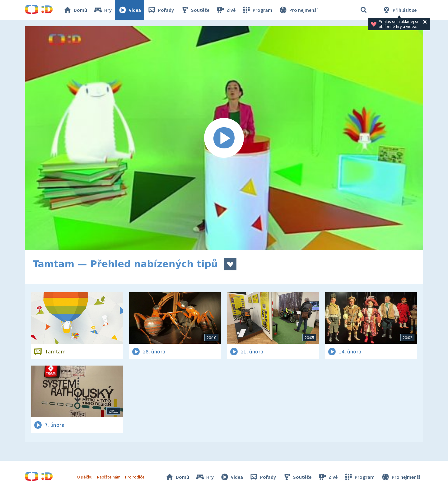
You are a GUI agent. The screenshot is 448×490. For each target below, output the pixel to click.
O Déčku (85, 477)
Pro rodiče (135, 477)
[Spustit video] (224, 138)
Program (257, 10)
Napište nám (109, 477)
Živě (226, 10)
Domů (75, 10)
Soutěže (195, 10)
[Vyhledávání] (364, 10)
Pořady (161, 10)
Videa (129, 10)
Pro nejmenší (298, 10)
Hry (103, 10)
